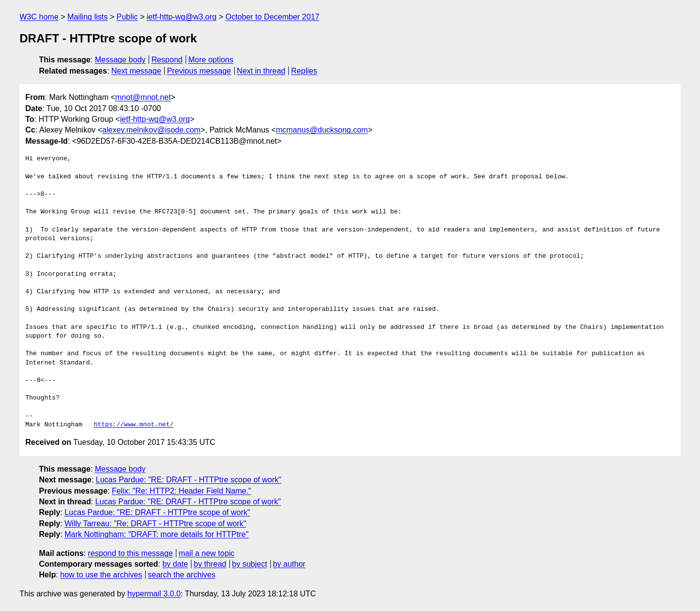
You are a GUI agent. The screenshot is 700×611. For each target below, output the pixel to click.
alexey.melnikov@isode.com (151, 130)
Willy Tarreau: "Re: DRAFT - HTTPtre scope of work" (155, 524)
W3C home (39, 17)
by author (289, 564)
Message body (120, 60)
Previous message (199, 71)
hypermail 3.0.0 (154, 594)
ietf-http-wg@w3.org (181, 17)
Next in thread (261, 71)
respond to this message (130, 553)
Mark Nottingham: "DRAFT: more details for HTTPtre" (156, 534)
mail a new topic (207, 553)
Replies (304, 71)
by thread (210, 564)
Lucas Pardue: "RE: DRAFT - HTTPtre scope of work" (189, 480)
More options (211, 60)
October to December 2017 (273, 17)
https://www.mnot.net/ (133, 425)
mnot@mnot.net (143, 97)
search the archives (182, 575)
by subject (249, 564)
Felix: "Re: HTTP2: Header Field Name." (181, 491)
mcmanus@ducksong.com (322, 130)
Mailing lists (87, 17)
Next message (136, 71)
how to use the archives (101, 575)
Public (127, 17)
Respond (167, 60)
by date (175, 564)
